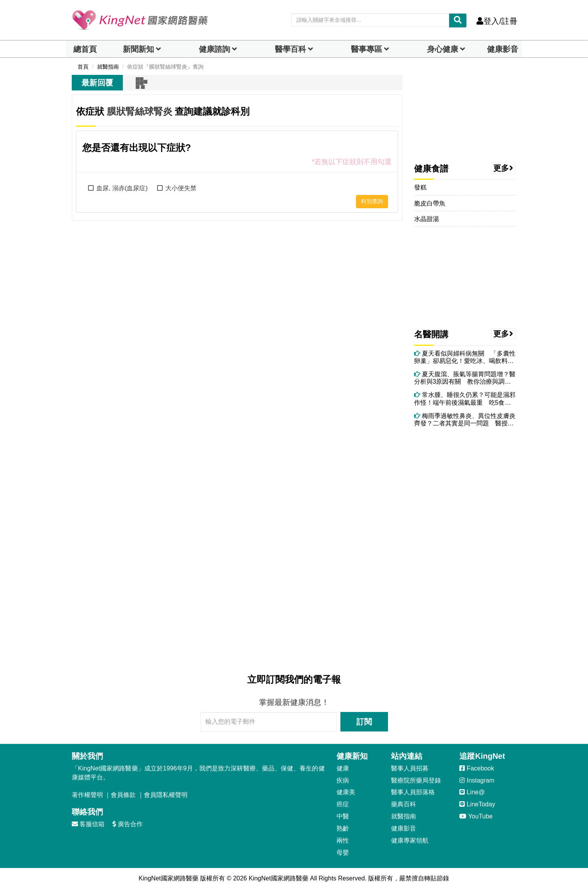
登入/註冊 (497, 21)
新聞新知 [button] (138, 49)
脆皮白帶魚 (430, 203)
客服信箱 (88, 824)
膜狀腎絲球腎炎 (140, 111)
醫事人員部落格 (413, 792)
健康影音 (503, 49)
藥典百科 (404, 804)
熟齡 (343, 828)
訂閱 (364, 722)
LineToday (477, 804)
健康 (343, 768)
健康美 (346, 792)
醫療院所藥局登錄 (416, 780)
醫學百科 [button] (290, 49)
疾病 (343, 780)
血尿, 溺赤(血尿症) (122, 188)
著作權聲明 (87, 795)
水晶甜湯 (427, 219)
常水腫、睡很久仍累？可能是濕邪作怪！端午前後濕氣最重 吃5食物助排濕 (465, 399)
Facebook (477, 768)
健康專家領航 (410, 840)
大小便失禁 (181, 188)
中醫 (343, 816)
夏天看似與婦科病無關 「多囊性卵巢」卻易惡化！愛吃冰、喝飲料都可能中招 (465, 357)
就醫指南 (404, 816)
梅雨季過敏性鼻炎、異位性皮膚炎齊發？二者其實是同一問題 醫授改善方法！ (465, 420)
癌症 (343, 804)
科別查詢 (372, 201)
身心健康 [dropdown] (443, 49)
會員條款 (123, 795)
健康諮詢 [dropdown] (214, 49)
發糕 (420, 187)
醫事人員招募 (410, 768)
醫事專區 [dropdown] (367, 49)
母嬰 (343, 853)
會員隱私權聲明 (166, 795)
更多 (503, 168)
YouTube (476, 816)
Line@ (472, 792)
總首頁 (85, 49)
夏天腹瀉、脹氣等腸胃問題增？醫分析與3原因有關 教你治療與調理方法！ (465, 378)
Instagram (477, 780)
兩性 (343, 840)
